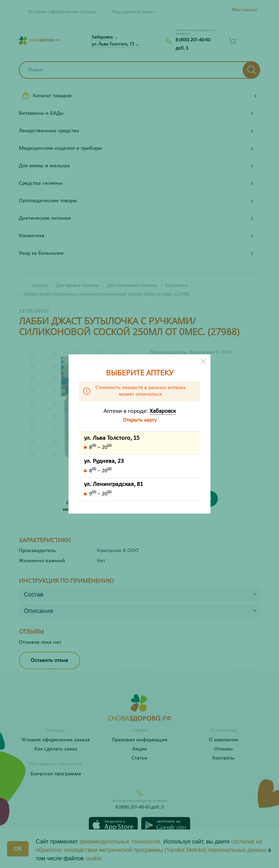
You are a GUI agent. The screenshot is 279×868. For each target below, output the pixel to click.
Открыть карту (140, 420)
